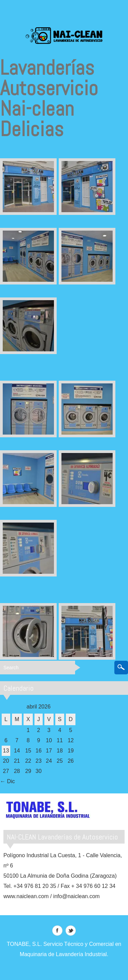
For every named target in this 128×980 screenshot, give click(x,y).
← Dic (8, 781)
